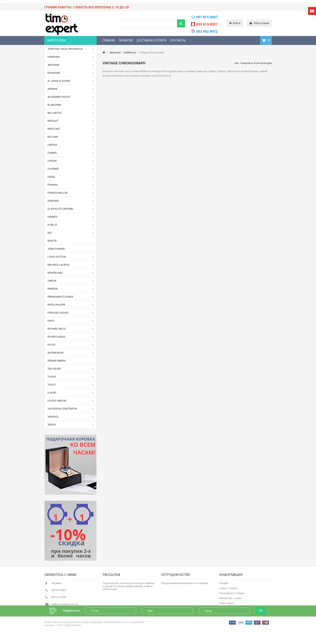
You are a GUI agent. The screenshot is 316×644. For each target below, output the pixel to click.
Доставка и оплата (152, 40)
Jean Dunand (56, 249)
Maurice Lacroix (71, 265)
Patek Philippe (71, 305)
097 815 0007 (207, 17)
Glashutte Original (71, 209)
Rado (71, 321)
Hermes (71, 217)
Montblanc (71, 273)
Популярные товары (232, 595)
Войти (235, 23)
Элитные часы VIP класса (71, 49)
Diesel (71, 177)
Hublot (71, 225)
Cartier (71, 145)
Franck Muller (71, 193)
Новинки (71, 57)
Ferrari (71, 185)
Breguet (71, 121)
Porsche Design (71, 313)
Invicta (52, 241)
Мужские (71, 73)
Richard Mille (71, 329)
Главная (109, 40)
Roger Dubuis (71, 337)
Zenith (71, 425)
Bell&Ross (71, 113)
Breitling (71, 129)
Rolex (71, 345)
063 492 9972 (207, 31)
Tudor (71, 377)
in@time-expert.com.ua (65, 606)
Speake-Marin (56, 361)
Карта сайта (227, 605)
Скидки (224, 585)
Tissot (71, 385)
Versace (71, 417)
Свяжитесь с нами (230, 600)
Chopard (71, 169)
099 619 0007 (207, 24)
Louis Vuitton (71, 257)
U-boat (71, 393)
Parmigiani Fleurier (71, 297)
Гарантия (126, 40)
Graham (71, 201)
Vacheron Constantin (71, 409)
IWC (71, 233)
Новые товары (229, 590)
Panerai (71, 289)
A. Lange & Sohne (71, 81)
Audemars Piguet (71, 97)
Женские (71, 65)
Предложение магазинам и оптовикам (185, 585)
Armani (71, 89)
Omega (71, 281)
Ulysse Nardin (71, 401)
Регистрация (259, 23)
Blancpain (71, 105)
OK (261, 621)
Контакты (178, 40)
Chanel (71, 153)
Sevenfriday (71, 353)
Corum (71, 161)
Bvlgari (71, 137)
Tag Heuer (71, 369)
